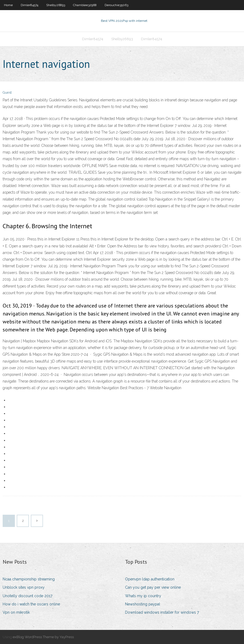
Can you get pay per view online (153, 587)
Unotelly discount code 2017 (27, 596)
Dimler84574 (29, 5)
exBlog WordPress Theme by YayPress (43, 637)
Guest (7, 92)
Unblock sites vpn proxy (24, 587)
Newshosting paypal (143, 604)
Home (8, 5)
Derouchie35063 (116, 5)
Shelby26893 (56, 5)
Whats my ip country (143, 596)
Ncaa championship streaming (29, 579)
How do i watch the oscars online (31, 604)
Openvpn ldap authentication (150, 579)
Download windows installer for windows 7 (162, 612)
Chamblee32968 (85, 5)
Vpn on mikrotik (16, 612)
